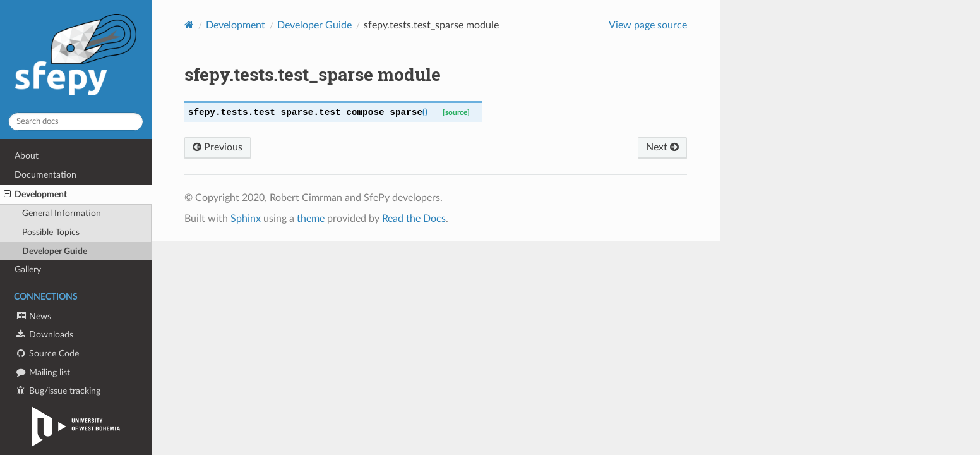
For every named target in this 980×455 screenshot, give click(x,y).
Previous (218, 147)
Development (35, 195)
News (33, 316)
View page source (648, 25)
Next (662, 147)
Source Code (47, 354)
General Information (62, 213)
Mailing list (42, 373)
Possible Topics (51, 232)
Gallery (28, 270)
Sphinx (246, 219)
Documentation (45, 175)
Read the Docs (414, 219)
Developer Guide (55, 251)
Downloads (44, 335)
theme (311, 219)
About (27, 156)
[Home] (189, 25)
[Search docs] (76, 122)
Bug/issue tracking (57, 391)
